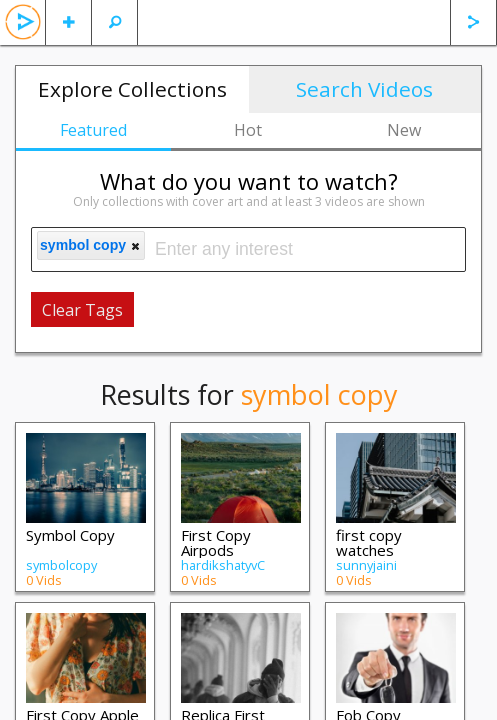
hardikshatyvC (223, 565)
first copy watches (369, 542)
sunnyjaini (366, 565)
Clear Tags (82, 310)
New (404, 130)
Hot (248, 130)
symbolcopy (61, 565)
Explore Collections (132, 89)
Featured (93, 130)
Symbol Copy (70, 535)
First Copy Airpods (216, 542)
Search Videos (364, 89)
